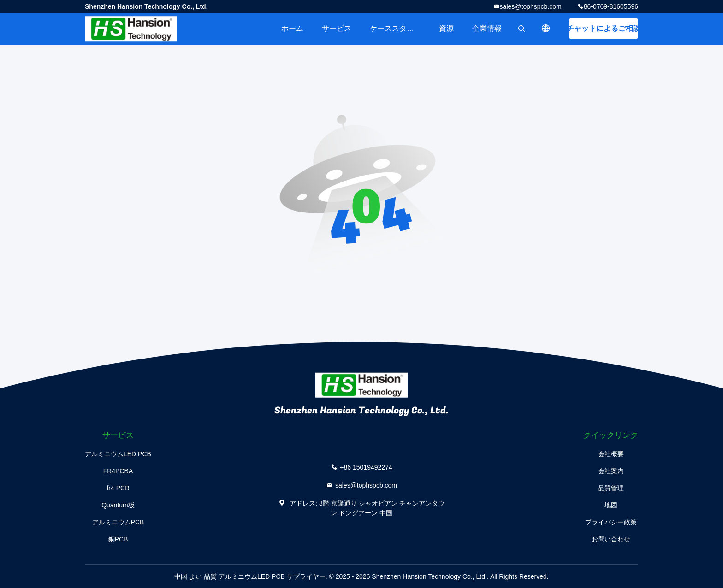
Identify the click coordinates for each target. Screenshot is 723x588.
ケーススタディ (396, 28)
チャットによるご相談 (604, 28)
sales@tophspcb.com (531, 6)
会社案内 (611, 471)
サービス (337, 28)
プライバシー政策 (611, 522)
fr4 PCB (118, 488)
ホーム (292, 28)
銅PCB (118, 539)
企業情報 (487, 28)
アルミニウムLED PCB (118, 454)
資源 (446, 28)
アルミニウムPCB (118, 522)
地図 (611, 505)
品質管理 (611, 488)
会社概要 (611, 454)
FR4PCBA (118, 471)
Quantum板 (118, 505)
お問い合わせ (611, 539)
